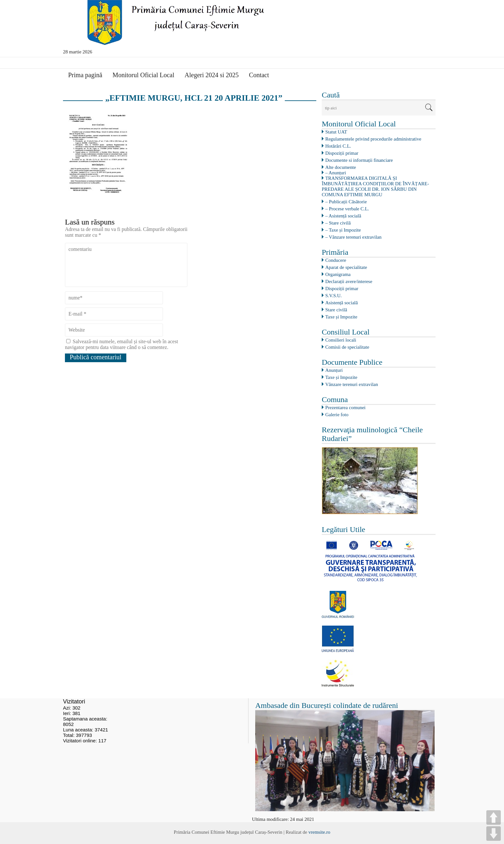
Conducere (336, 260)
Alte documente (341, 167)
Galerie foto (337, 415)
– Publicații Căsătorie (346, 202)
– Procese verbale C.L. (347, 209)
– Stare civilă (338, 223)
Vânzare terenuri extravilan (352, 384)
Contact (259, 75)
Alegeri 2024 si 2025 (212, 75)
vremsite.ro (319, 832)
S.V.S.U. (333, 296)
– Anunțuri (336, 173)
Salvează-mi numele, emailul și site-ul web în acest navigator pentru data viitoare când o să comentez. (122, 344)
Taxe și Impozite (341, 317)
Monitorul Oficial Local (143, 75)
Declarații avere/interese (349, 281)
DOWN (494, 834)
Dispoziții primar (342, 153)
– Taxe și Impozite (343, 230)
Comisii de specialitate (347, 347)
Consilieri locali (341, 340)
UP (494, 817)
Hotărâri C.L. (338, 146)
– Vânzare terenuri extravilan (353, 237)
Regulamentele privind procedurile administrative (373, 139)
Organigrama (338, 274)
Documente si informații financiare (359, 160)
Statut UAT (336, 132)
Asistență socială (342, 303)
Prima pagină (85, 75)
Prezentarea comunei (345, 408)
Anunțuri (334, 370)
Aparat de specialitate (346, 267)
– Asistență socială (343, 216)
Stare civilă (336, 310)
